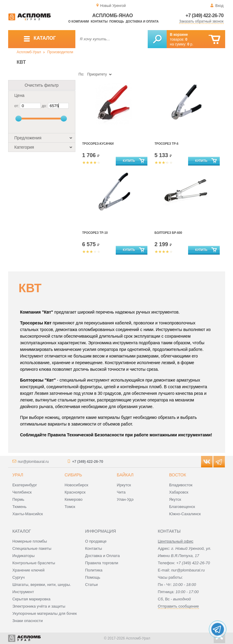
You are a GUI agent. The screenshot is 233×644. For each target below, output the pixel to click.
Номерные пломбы (30, 541)
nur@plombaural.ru (33, 462)
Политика (94, 570)
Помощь (117, 22)
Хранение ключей (28, 570)
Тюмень (19, 507)
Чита (121, 492)
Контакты (99, 22)
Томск (70, 507)
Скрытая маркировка (31, 599)
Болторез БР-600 (168, 233)
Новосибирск (76, 485)
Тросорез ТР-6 (167, 144)
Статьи (91, 585)
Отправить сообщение (178, 606)
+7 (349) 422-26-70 (205, 15)
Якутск (175, 499)
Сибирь (73, 475)
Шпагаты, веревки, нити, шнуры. (42, 585)
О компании (79, 22)
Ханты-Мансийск (28, 514)
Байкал (125, 475)
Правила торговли (102, 563)
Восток (178, 475)
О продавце (96, 541)
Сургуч (19, 577)
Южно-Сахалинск (185, 514)
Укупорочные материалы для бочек (45, 613)
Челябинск (22, 492)
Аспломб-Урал (29, 52)
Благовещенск (182, 507)
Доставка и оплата (142, 22)
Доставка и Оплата (102, 556)
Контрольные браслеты (34, 563)
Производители (60, 52)
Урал (18, 475)
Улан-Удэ (125, 499)
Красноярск (75, 492)
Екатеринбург (25, 485)
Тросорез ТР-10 (95, 233)
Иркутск (124, 485)
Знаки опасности (28, 621)
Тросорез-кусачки (98, 144)
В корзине (179, 35)
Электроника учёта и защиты (39, 606)
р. (190, 44)
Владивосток (181, 485)
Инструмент (23, 592)
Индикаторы (24, 556)
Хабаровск (179, 492)
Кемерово (73, 499)
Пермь (18, 499)
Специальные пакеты (32, 548)
